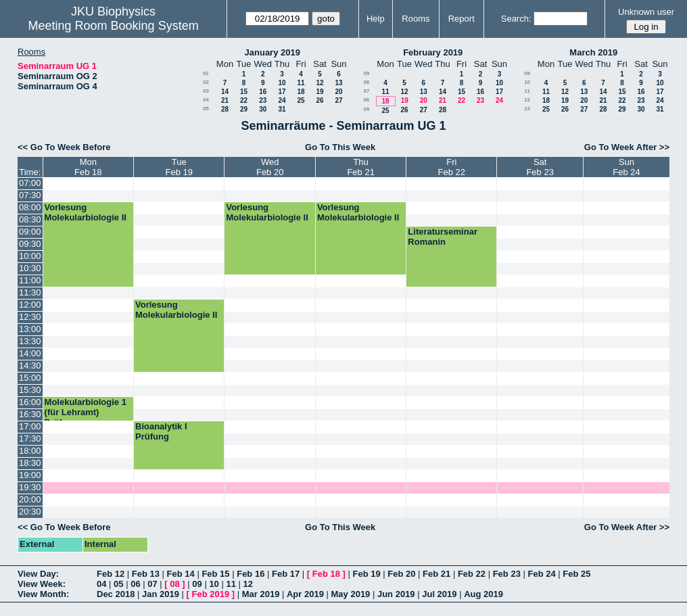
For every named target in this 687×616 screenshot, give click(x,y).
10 (282, 83)
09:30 (30, 244)
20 (338, 92)
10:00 (30, 256)
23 (263, 100)
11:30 (30, 292)
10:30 (30, 268)
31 (282, 109)
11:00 (30, 280)
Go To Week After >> (627, 147)
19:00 (30, 475)
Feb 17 (286, 574)
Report (461, 19)
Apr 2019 (305, 594)
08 (366, 100)
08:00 (30, 207)
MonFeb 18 (88, 167)
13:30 (30, 341)
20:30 (30, 512)
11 (301, 83)
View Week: (42, 584)
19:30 (30, 487)
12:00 (30, 305)
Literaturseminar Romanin (443, 237)
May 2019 (351, 594)
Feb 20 (401, 574)
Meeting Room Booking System (114, 26)
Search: (516, 19)
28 (225, 109)
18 (301, 92)
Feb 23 (507, 574)
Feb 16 (251, 574)
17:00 (30, 426)
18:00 (30, 451)
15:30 (30, 390)
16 (263, 92)
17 (282, 92)
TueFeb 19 (179, 167)
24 (282, 100)
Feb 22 (472, 574)
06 (367, 82)
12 (319, 83)
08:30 (30, 219)
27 (338, 100)
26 (319, 100)
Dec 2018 (116, 594)
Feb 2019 (211, 594)
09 (367, 109)
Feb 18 (326, 574)
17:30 (30, 439)
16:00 (30, 402)
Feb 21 (436, 574)
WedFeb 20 (270, 167)
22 (244, 100)
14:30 (30, 365)
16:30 (30, 414)
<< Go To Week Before (64, 147)
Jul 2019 (439, 594)
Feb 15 (215, 574)
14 (225, 92)
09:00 (30, 232)
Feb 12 (111, 574)
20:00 (30, 499)
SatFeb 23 (540, 167)
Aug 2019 (483, 594)
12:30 (30, 317)
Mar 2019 (261, 594)
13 (338, 83)
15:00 (30, 378)
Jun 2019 (396, 594)
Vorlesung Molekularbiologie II (86, 212)
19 (319, 92)
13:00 (30, 329)
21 (225, 100)
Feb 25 (576, 574)
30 (263, 109)
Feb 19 (366, 574)
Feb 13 (146, 574)
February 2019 (433, 52)
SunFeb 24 (626, 167)
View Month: (43, 594)
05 (206, 109)
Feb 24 (541, 574)
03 (206, 91)
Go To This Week (340, 147)
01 (206, 73)
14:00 (30, 353)
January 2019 (273, 52)
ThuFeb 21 (360, 167)
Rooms (416, 19)
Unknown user (646, 12)
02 (206, 82)
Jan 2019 (161, 594)
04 (206, 100)
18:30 (30, 463)
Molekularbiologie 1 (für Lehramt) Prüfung (86, 412)
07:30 (30, 195)
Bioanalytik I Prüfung (161, 431)
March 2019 (593, 52)
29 (244, 109)
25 (301, 100)
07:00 (30, 183)
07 (367, 91)
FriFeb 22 (452, 167)
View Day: (38, 574)
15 (244, 92)
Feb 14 (181, 574)
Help (376, 19)
